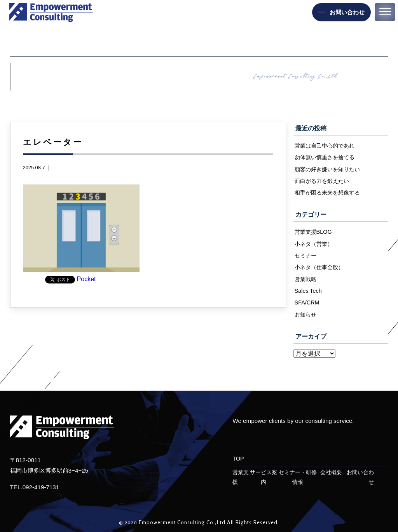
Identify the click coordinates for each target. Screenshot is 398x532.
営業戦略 (305, 279)
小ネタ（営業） (314, 244)
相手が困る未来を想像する (327, 193)
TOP (238, 459)
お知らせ (305, 315)
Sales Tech (308, 291)
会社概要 (331, 472)
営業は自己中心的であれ (325, 146)
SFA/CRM (307, 303)
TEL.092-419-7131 (35, 487)
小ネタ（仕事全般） (319, 267)
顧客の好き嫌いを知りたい (327, 169)
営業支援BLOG (313, 232)
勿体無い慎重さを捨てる (325, 157)
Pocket (86, 279)
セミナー (305, 256)
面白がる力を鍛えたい (322, 181)
